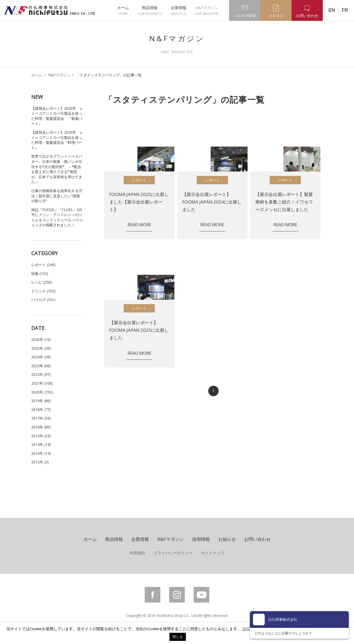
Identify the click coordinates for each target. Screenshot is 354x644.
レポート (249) (43, 265)
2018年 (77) (41, 410)
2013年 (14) (41, 453)
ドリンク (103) (43, 291)
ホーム (123, 11)
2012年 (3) (40, 462)
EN (332, 10)
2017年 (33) (41, 418)
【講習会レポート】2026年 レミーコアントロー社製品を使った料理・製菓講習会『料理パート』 (57, 140)
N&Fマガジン (207, 11)
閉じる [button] (178, 637)
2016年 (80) (41, 427)
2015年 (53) (41, 436)
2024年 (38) (41, 357)
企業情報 (179, 11)
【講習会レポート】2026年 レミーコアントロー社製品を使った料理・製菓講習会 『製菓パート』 (57, 116)
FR (345, 10)
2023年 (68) (41, 366)
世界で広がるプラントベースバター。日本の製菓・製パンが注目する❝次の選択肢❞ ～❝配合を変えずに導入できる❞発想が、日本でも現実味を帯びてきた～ (57, 169)
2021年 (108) (42, 383)
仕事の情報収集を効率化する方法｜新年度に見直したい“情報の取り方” (57, 196)
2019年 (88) (41, 401)
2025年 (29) (41, 348)
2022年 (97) (41, 374)
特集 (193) (40, 274)
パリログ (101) (43, 300)
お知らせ (227, 539)
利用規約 (137, 553)
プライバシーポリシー (173, 553)
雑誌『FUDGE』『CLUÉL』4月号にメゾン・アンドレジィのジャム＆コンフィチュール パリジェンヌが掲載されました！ (57, 217)
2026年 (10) (41, 339)
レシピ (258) (42, 282)
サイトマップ (213, 553)
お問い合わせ (257, 539)
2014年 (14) (41, 444)
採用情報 (201, 539)
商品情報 (150, 11)
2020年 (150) (42, 392)
